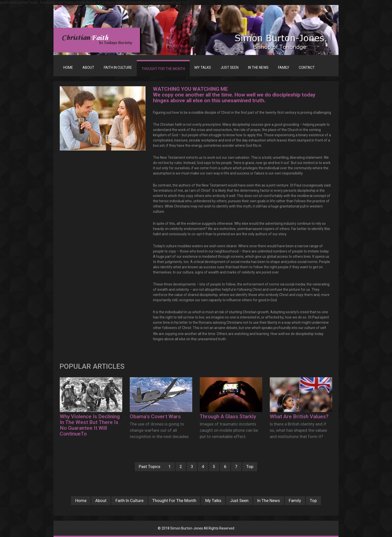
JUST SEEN (229, 67)
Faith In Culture (129, 500)
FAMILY (284, 67)
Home (68, 67)
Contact (307, 67)
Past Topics (148, 466)
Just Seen (239, 500)
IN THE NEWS (258, 67)
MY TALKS (203, 67)
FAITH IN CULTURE (118, 67)
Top (251, 466)
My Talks (213, 500)
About (100, 500)
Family (296, 500)
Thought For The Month (174, 500)
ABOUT (88, 67)
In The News (269, 500)
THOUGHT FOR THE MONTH (163, 69)
